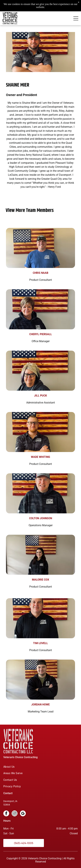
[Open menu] (76, 12)
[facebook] (6, 814)
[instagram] (15, 814)
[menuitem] (40, 767)
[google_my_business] (23, 814)
